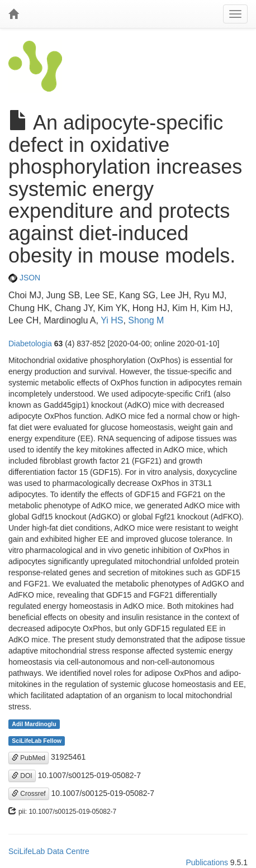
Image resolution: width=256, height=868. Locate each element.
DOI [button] (22, 776)
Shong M (146, 320)
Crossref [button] (29, 794)
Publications (207, 862)
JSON (24, 278)
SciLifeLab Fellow (37, 741)
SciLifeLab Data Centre (49, 851)
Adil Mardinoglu (34, 724)
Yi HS (112, 320)
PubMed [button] (29, 758)
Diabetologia (30, 344)
